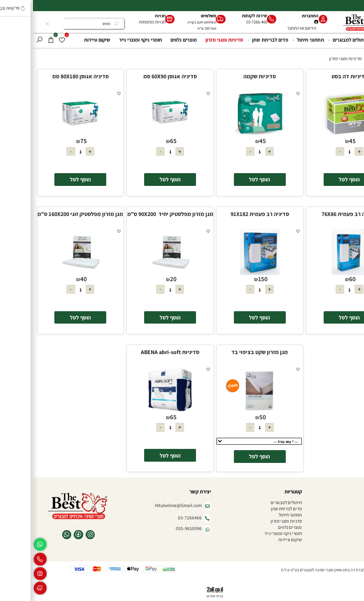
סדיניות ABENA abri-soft (137, 352)
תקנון (355, 527)
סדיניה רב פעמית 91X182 (227, 214)
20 (140, 279)
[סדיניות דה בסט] (316, 135)
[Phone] (7, 559)
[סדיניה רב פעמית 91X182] (227, 273)
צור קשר (353, 539)
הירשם (278, 28)
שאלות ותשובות (346, 515)
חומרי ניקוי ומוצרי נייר (108, 40)
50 (230, 417)
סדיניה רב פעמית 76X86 (316, 214)
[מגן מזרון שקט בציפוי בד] (227, 411)
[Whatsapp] (7, 544)
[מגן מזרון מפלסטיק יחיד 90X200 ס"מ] (137, 273)
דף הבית (352, 40)
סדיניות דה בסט (317, 76)
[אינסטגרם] (7, 574)
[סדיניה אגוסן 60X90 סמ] (137, 135)
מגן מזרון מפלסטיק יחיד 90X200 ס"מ (137, 214)
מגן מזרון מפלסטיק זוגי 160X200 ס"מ (47, 214)
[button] (317, 180)
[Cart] (18, 40)
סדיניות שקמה (227, 76)
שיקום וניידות (64, 40)
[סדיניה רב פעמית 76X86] (316, 273)
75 (51, 141)
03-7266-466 (224, 22)
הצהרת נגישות (348, 533)
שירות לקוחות (222, 15)
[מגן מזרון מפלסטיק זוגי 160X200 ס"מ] (47, 273)
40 (51, 279)
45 (320, 141)
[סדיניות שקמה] (227, 135)
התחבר (260, 28)
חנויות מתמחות (119, 22)
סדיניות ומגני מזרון (191, 40)
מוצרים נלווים (151, 40)
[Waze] (7, 588)
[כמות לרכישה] (316, 151)
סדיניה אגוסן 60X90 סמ (137, 76)
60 (320, 279)
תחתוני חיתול (276, 40)
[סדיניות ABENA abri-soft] (137, 411)
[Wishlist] (29, 40)
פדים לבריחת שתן (236, 40)
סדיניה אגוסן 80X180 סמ (48, 76)
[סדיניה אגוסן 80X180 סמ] (47, 135)
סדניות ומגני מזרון (253, 521)
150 (230, 279)
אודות (355, 508)
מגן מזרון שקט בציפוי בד (227, 352)
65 (140, 141)
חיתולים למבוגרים (316, 40)
